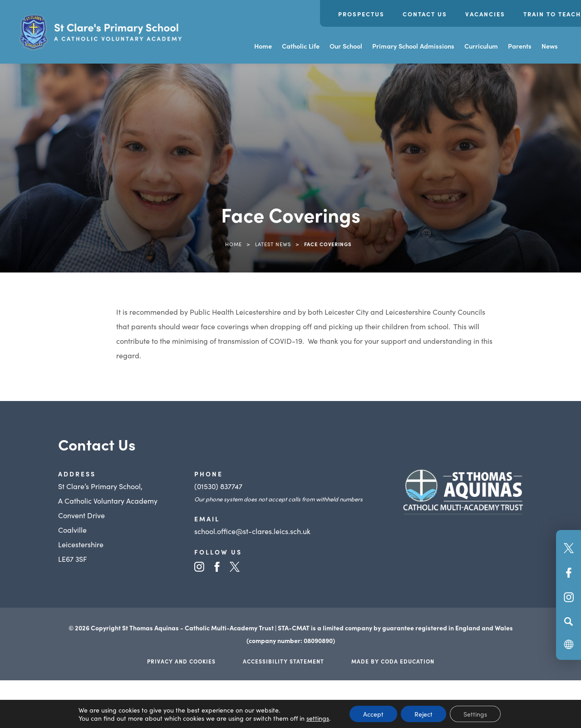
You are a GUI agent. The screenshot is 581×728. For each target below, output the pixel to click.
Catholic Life (301, 46)
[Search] (569, 621)
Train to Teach (552, 14)
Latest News (273, 244)
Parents (520, 46)
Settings (475, 714)
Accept (373, 714)
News (550, 46)
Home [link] (234, 244)
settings (318, 718)
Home (263, 46)
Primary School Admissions (413, 46)
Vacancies (485, 14)
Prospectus (361, 14)
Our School (346, 46)
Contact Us (425, 14)
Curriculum (481, 46)
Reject (423, 714)
